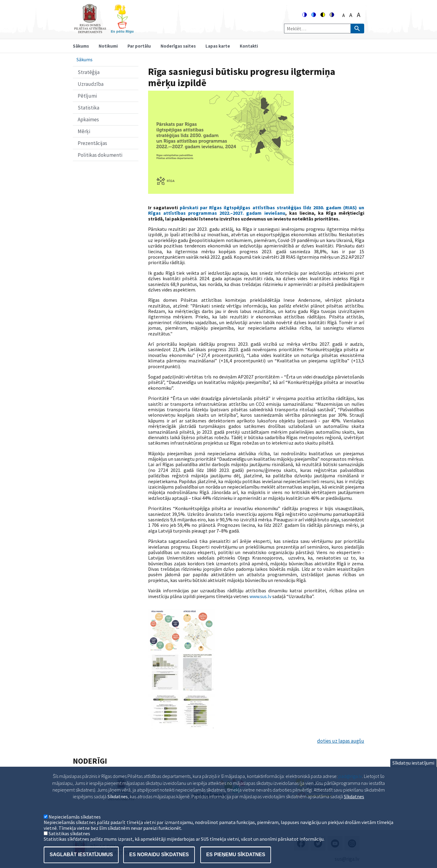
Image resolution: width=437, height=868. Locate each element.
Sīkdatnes (354, 805)
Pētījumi (87, 96)
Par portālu (139, 46)
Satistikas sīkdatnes (69, 842)
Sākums (81, 46)
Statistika (88, 108)
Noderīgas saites (178, 46)
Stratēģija (89, 72)
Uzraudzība (91, 84)
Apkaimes (88, 119)
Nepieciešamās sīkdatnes (75, 825)
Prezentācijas (92, 143)
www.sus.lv (260, 596)
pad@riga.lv (350, 785)
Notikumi (108, 46)
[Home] (104, 31)
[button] (181, 650)
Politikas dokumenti (100, 155)
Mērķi (84, 131)
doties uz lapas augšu (341, 741)
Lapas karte (218, 46)
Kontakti (249, 46)
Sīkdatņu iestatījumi (413, 771)
